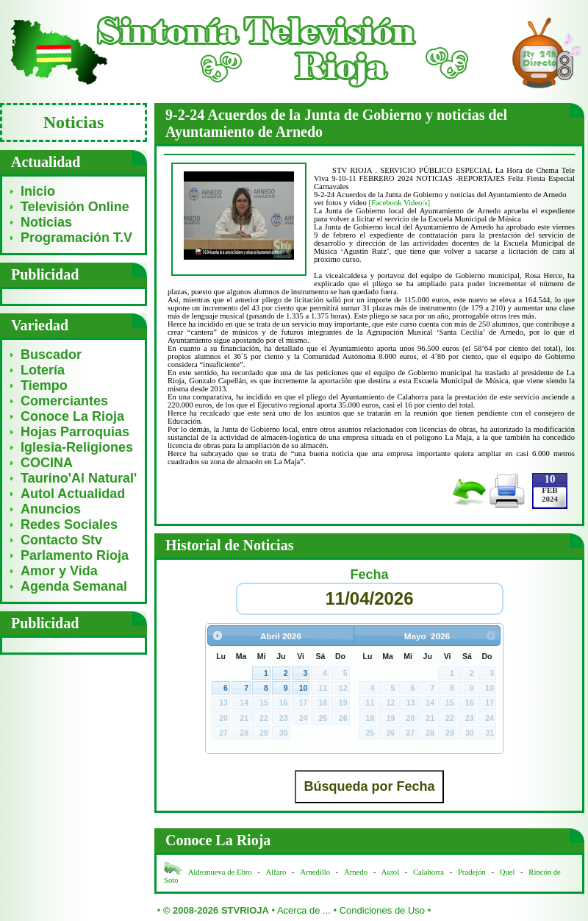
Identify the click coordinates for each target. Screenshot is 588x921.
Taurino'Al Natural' (79, 478)
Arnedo (356, 872)
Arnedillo (315, 872)
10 (304, 688)
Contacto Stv (61, 540)
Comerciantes (64, 401)
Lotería (43, 370)
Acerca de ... (304, 910)
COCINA (47, 463)
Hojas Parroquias (75, 432)
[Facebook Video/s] (400, 203)
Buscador (51, 355)
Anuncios (51, 509)
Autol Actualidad (73, 494)
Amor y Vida (59, 571)
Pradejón (472, 872)
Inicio (38, 191)
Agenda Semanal (74, 586)
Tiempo (44, 385)
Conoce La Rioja (72, 416)
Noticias (46, 222)
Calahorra (429, 872)
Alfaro (276, 872)
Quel (508, 872)
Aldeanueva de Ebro (220, 872)
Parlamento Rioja (75, 555)
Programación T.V (76, 238)
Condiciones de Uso (382, 910)
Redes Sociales (69, 524)
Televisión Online (75, 207)
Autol (391, 872)
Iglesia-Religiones (77, 447)
